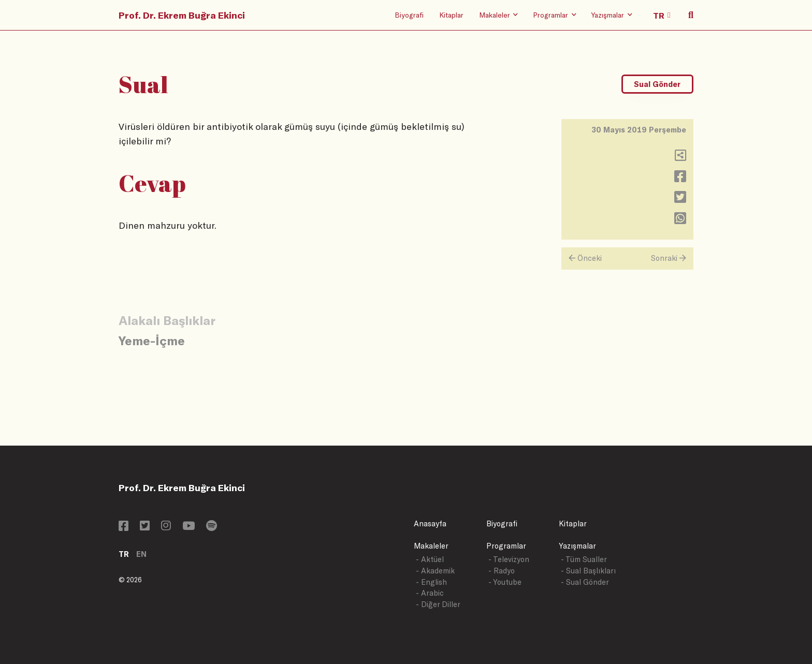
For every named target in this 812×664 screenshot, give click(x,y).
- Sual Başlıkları (588, 571)
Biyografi (409, 15)
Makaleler (431, 546)
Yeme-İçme (152, 340)
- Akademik (435, 571)
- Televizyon (509, 559)
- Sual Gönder (585, 582)
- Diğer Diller (438, 604)
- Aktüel (430, 559)
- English (431, 582)
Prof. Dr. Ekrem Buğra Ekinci (182, 15)
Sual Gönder (657, 84)
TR (124, 554)
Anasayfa (430, 523)
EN (141, 554)
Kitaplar (451, 15)
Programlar (506, 546)
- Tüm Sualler (584, 559)
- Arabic (430, 593)
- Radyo (502, 571)
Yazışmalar (577, 546)
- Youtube (505, 582)
